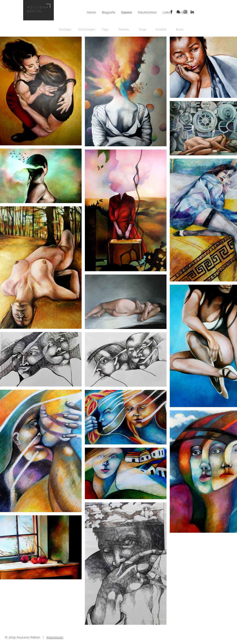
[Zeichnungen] (87, 29)
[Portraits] (124, 29)
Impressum (55, 637)
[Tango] (142, 29)
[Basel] (179, 29)
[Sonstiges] (65, 29)
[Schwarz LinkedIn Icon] (192, 12)
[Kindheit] (161, 29)
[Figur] (105, 29)
